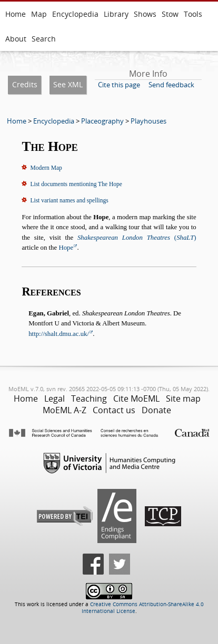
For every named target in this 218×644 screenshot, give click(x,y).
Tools (193, 14)
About (16, 39)
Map (39, 14)
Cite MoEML (136, 398)
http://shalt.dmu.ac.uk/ (59, 334)
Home (16, 14)
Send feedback (171, 85)
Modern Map (46, 168)
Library (116, 14)
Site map (183, 398)
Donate (156, 410)
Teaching (89, 398)
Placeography (102, 121)
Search (44, 39)
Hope (66, 248)
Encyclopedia (75, 14)
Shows (145, 14)
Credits (25, 84)
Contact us (114, 410)
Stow (170, 14)
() (137, 238)
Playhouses (148, 121)
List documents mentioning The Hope (76, 184)
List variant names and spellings (69, 200)
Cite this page (119, 85)
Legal (54, 398)
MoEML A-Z (65, 410)
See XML (68, 84)
